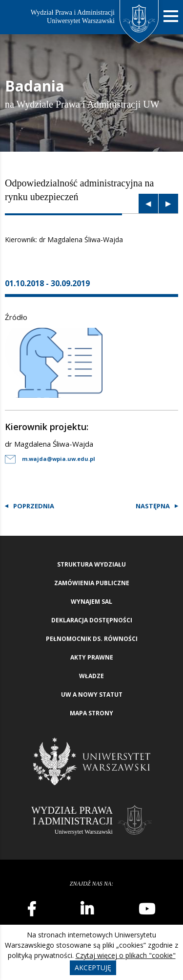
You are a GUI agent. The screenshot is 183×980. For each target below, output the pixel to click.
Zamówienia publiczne (92, 583)
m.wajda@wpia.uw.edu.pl (50, 459)
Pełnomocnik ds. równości (92, 639)
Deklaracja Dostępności (92, 620)
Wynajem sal (91, 602)
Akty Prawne (92, 657)
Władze (91, 676)
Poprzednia (34, 506)
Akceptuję (93, 968)
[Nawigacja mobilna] (171, 16)
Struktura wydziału (91, 564)
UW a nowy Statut (92, 695)
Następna (153, 506)
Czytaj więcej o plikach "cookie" (126, 955)
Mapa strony (91, 713)
